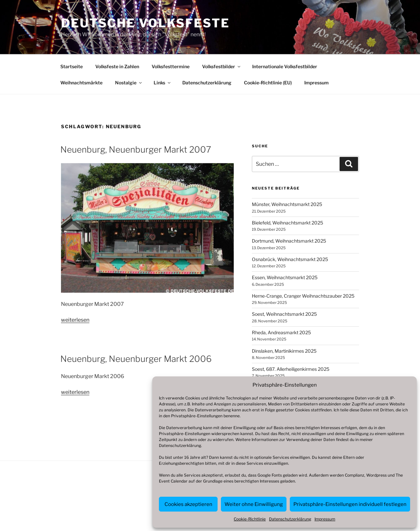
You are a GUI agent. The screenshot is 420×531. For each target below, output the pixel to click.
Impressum (325, 519)
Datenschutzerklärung (180, 445)
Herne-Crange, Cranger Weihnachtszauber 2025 (303, 296)
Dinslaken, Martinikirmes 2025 (284, 351)
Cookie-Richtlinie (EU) (268, 83)
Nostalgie (129, 83)
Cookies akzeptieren (188, 504)
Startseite (72, 66)
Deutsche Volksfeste (145, 23)
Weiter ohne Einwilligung (254, 504)
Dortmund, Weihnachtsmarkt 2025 (289, 241)
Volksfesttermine (171, 66)
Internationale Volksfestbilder (285, 66)
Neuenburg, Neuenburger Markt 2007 (136, 149)
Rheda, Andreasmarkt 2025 (281, 332)
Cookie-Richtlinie (250, 519)
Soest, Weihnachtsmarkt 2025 (284, 314)
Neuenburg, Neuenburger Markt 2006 (136, 359)
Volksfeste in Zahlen (117, 66)
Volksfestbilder (222, 66)
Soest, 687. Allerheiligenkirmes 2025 (291, 369)
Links (163, 83)
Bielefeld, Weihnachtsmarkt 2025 (287, 223)
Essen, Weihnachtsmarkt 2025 (285, 277)
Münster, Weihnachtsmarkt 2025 (287, 204)
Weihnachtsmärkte (81, 83)
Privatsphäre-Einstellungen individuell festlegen (350, 504)
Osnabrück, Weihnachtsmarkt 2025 (290, 259)
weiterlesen (75, 320)
